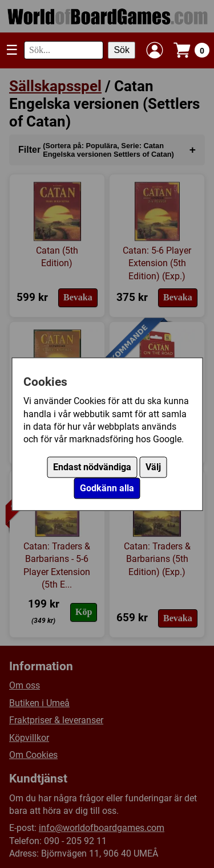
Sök (122, 50)
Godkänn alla (107, 488)
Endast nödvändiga (92, 467)
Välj (153, 467)
